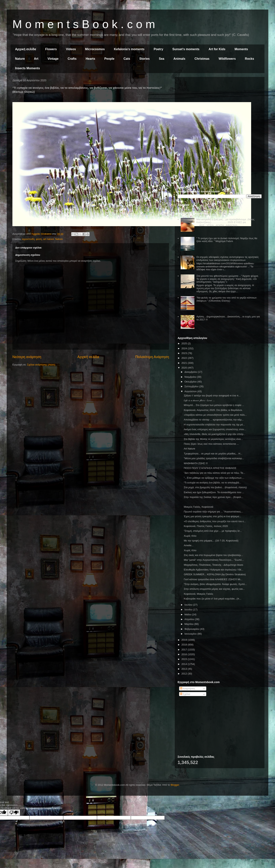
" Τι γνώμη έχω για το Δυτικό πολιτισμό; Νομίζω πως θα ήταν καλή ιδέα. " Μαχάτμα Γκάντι (227, 240)
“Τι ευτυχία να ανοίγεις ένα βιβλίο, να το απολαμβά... (212, 483)
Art (36, 59)
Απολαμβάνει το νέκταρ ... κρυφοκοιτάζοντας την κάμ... (214, 420)
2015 (185, 659)
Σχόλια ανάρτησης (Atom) (41, 365)
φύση (39, 239)
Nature (20, 59)
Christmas (202, 59)
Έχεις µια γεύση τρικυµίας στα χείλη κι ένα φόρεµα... (212, 516)
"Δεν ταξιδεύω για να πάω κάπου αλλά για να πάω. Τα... (214, 473)
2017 (185, 650)
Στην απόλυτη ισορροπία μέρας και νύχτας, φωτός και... (214, 589)
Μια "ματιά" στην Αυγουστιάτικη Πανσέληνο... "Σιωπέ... (214, 560)
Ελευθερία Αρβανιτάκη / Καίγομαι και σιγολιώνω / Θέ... (214, 570)
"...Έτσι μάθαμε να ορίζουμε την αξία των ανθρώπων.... (214, 478)
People (109, 59)
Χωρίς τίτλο (190, 536)
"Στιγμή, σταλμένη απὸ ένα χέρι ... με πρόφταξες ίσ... (213, 531)
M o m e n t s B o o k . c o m (84, 24)
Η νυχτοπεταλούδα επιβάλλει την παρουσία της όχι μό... (214, 425)
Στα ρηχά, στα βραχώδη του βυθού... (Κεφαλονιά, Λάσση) (215, 487)
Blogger (175, 785)
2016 (185, 654)
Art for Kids (217, 49)
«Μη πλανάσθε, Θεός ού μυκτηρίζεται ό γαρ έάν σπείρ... (214, 434)
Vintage (53, 59)
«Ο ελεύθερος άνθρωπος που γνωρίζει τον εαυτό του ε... (215, 521)
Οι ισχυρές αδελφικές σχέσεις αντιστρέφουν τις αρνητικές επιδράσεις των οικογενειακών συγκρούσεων (227, 259)
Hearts (91, 59)
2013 (185, 669)
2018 (185, 645)
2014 (185, 664)
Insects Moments (27, 68)
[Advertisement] (220, 106)
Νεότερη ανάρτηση (27, 357)
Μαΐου (188, 614)
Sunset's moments (186, 49)
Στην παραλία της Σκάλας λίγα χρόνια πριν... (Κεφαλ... (213, 497)
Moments (241, 49)
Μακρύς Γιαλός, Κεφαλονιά (198, 507)
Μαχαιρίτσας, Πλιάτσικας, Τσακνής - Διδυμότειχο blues (213, 565)
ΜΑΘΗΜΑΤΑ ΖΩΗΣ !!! (196, 463)
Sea (162, 59)
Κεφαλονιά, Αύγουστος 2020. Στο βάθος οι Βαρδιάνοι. (213, 410)
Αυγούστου (191, 391)
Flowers (51, 49)
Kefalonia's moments (129, 49)
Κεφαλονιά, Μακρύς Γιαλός (198, 594)
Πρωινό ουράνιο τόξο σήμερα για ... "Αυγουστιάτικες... (213, 512)
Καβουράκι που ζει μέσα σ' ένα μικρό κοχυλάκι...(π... (212, 599)
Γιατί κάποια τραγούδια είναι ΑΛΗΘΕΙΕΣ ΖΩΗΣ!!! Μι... (213, 579)
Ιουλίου (189, 605)
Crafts (72, 59)
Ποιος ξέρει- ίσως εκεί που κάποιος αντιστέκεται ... (211, 444)
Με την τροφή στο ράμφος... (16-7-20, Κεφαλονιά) (211, 541)
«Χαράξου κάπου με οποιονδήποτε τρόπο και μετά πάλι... (215, 415)
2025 (185, 343)
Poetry (159, 49)
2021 (185, 363)
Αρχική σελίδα (26, 49)
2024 (185, 348)
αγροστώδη (28, 239)
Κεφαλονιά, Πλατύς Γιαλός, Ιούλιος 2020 (206, 526)
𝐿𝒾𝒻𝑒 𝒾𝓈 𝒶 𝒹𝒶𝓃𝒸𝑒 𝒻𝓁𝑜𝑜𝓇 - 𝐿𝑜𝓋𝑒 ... (199, 400)
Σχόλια (185, 694)
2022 (185, 358)
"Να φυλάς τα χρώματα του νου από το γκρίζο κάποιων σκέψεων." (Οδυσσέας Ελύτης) (226, 299)
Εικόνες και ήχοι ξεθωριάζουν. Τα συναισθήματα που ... (214, 492)
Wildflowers (227, 59)
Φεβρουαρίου (192, 629)
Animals (179, 59)
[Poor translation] (14, 813)
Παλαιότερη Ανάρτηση (152, 357)
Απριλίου (190, 619)
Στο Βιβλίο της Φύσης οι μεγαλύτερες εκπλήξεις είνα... (213, 439)
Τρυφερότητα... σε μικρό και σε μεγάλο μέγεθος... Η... (213, 454)
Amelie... (189, 545)
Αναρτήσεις (188, 689)
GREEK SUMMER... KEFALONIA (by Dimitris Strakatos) (215, 574)
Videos (71, 49)
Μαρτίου (189, 624)
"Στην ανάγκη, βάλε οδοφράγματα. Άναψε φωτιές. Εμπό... (215, 584)
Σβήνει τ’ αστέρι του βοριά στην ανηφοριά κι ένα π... (212, 396)
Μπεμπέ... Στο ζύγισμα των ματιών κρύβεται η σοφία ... (214, 405)
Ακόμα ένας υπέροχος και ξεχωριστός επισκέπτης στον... (215, 429)
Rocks (249, 59)
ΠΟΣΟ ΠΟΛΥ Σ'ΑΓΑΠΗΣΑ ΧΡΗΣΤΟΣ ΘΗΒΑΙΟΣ (210, 468)
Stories (145, 59)
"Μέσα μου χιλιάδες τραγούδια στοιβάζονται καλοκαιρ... (214, 458)
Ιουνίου (189, 609)
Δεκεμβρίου (191, 372)
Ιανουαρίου (191, 634)
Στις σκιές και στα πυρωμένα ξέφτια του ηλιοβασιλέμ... (213, 555)
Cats (127, 59)
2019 (185, 640)
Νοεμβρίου (191, 377)
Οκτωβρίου (191, 382)
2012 (185, 674)
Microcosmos (95, 49)
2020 (185, 368)
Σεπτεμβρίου (192, 386)
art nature (49, 239)
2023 (185, 353)
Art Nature (189, 449)
